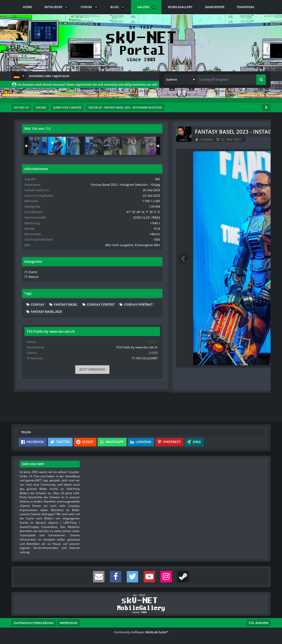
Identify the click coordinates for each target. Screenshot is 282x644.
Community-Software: (141, 632)
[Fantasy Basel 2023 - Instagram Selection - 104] (232, 146)
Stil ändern (258, 623)
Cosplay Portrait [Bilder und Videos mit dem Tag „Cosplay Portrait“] (220, 332)
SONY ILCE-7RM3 (249, 226)
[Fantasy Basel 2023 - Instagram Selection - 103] (213, 146)
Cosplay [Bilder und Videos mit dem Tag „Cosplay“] (213, 317)
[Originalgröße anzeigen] (170, 132)
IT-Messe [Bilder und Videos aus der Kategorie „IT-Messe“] (206, 290)
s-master (48, 145)
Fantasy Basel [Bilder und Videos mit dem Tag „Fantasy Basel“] (241, 317)
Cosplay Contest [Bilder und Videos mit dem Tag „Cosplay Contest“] (220, 324)
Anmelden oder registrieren (49, 76)
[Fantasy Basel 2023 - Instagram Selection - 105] (250, 146)
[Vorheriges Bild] (26, 259)
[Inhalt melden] (172, 382)
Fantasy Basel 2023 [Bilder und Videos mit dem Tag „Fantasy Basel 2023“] (221, 339)
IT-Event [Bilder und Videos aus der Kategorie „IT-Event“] (205, 285)
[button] (19, 76)
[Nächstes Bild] (171, 259)
